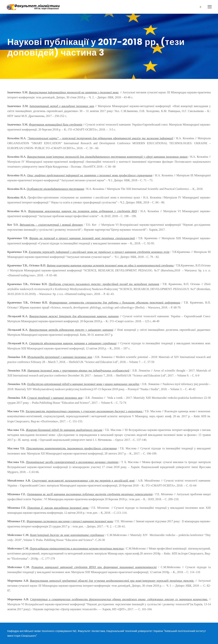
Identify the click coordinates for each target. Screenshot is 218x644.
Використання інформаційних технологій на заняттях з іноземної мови (74, 92)
